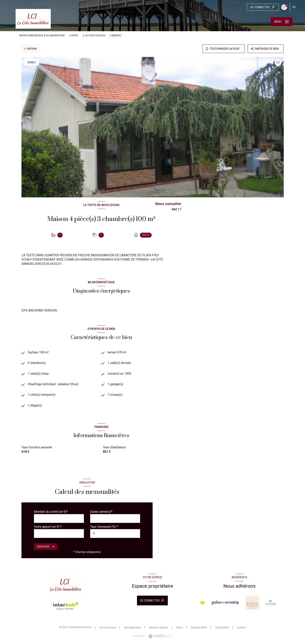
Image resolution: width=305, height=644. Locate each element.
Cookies (241, 628)
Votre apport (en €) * (48, 527)
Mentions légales (159, 628)
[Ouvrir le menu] (282, 22)
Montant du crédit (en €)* (51, 512)
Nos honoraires (108, 628)
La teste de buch (95, 35)
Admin (180, 628)
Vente (75, 35)
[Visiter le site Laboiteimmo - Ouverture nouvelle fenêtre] (159, 636)
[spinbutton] (115, 534)
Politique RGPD (199, 628)
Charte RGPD (222, 628)
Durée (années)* (101, 512)
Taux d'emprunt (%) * (104, 527)
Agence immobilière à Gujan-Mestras (42, 35)
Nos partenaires (133, 628)
